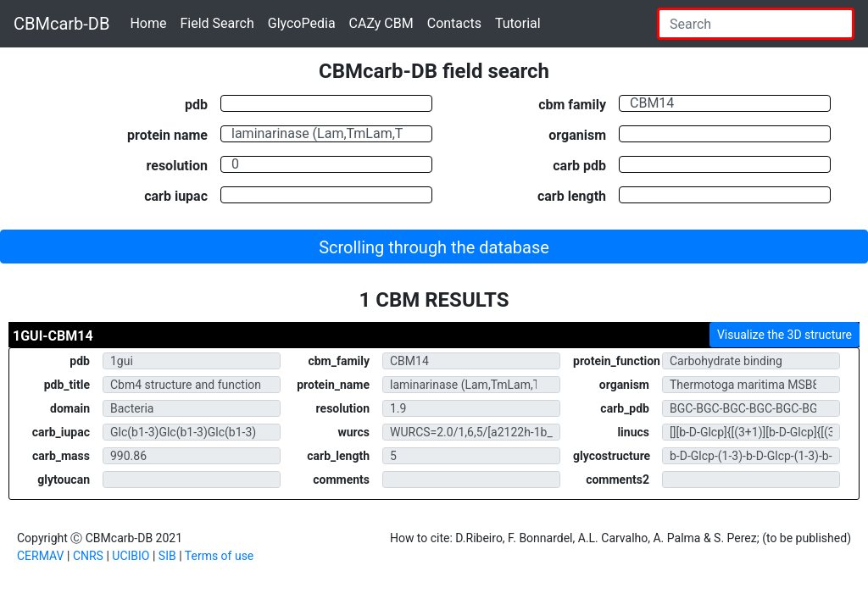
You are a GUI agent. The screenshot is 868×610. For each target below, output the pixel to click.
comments (341, 480)
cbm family (572, 104)
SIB (167, 556)
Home (148, 23)
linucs (633, 432)
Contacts (454, 23)
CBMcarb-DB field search (434, 71)
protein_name (333, 385)
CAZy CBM (381, 23)
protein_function (617, 361)
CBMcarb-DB (61, 24)
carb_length (338, 456)
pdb (196, 104)
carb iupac (176, 196)
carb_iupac (61, 432)
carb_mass (61, 456)
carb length (572, 196)
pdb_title (67, 385)
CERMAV (41, 556)
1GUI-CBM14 (53, 336)
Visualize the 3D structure (785, 335)
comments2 (618, 480)
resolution (177, 165)
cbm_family (339, 361)
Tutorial (518, 23)
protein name (167, 135)
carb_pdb (625, 408)
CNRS (88, 556)
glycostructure (612, 456)
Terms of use (220, 556)
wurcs (353, 432)
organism (577, 135)
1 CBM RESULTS (434, 300)
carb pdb (579, 165)
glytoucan (64, 480)
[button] (434, 247)
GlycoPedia (302, 23)
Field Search (217, 23)
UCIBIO (131, 556)
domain (70, 408)
